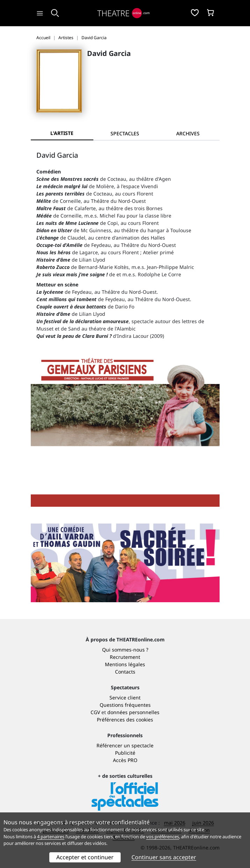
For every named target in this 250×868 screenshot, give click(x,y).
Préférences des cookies (125, 720)
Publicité (125, 753)
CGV (95, 712)
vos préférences (163, 837)
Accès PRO (125, 760)
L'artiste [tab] (62, 133)
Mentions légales (125, 664)
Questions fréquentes (125, 705)
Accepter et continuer (85, 857)
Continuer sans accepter (164, 857)
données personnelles (133, 712)
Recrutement (125, 657)
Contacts (125, 672)
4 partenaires (51, 837)
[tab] (125, 133)
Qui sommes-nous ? (125, 650)
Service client (125, 698)
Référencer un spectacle (125, 745)
